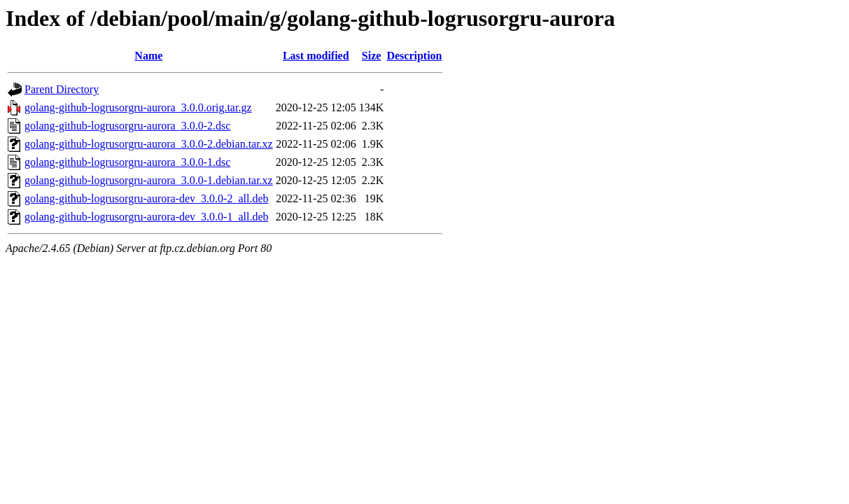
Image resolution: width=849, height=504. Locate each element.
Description (414, 56)
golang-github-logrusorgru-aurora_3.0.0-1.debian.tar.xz (149, 180)
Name (148, 56)
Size (372, 56)
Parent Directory (62, 89)
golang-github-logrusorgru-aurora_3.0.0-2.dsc (127, 126)
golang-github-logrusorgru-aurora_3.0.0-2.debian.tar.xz (149, 144)
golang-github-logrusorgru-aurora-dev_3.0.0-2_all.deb (147, 198)
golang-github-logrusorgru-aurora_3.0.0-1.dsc (127, 162)
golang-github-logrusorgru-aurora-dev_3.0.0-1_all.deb (147, 217)
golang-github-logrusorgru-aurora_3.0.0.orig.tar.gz (138, 107)
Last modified (316, 56)
